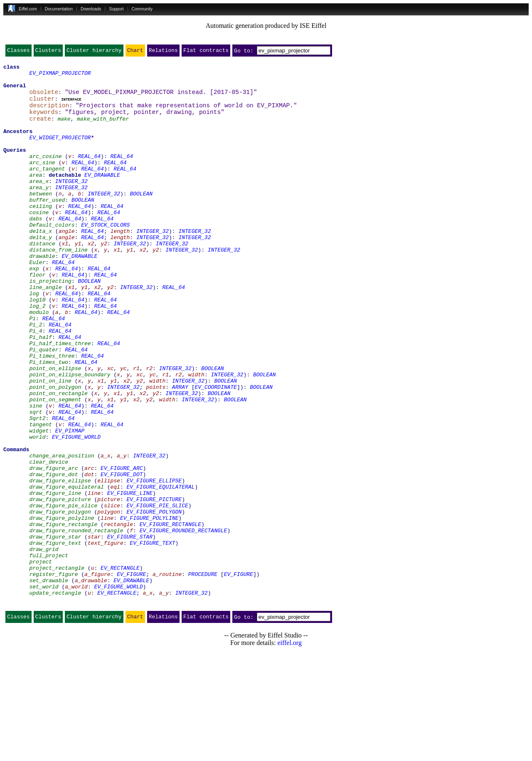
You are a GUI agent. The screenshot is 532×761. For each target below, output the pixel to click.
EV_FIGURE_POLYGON (154, 600)
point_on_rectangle (58, 458)
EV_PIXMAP (70, 503)
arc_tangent (47, 189)
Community (142, 9)
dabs (36, 249)
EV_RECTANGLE (120, 668)
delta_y (41, 271)
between (41, 219)
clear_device (49, 541)
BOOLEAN (141, 219)
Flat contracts (206, 52)
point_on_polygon (55, 451)
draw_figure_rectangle (63, 615)
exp (34, 309)
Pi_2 (36, 376)
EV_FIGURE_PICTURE (154, 586)
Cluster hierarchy (94, 52)
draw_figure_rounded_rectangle (76, 623)
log (34, 338)
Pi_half (41, 391)
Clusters (48, 52)
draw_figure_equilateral (66, 571)
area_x (39, 204)
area (36, 196)
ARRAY (180, 451)
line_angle (45, 331)
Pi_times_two (49, 421)
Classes (18, 52)
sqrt (36, 481)
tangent (41, 496)
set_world (44, 690)
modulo (39, 361)
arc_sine (42, 181)
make (64, 129)
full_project (49, 653)
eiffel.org (289, 750)
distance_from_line (58, 286)
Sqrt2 (37, 488)
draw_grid (44, 645)
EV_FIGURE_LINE (130, 578)
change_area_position (62, 533)
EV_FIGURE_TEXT (152, 638)
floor (37, 316)
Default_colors (52, 256)
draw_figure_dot (53, 556)
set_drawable (49, 683)
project (41, 660)
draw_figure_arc (53, 548)
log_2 (37, 353)
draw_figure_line (55, 578)
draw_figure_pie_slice (63, 593)
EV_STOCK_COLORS (105, 256)
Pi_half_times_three (60, 398)
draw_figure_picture (60, 586)
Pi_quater (44, 406)
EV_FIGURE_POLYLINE (149, 608)
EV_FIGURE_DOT (122, 556)
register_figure (53, 675)
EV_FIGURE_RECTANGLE (170, 615)
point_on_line (50, 443)
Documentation (59, 9)
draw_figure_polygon (60, 600)
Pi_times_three (52, 413)
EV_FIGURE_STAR (130, 630)
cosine (39, 241)
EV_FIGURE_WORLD (76, 511)
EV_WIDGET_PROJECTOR (60, 151)
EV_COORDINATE (216, 451)
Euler (37, 301)
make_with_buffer (103, 129)
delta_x (41, 264)
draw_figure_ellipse (60, 563)
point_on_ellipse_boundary (70, 436)
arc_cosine (45, 174)
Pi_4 (36, 383)
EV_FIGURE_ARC (122, 548)
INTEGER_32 (71, 204)
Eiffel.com (28, 9)
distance (42, 279)
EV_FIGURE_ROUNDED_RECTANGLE (183, 623)
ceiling (41, 234)
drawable (42, 294)
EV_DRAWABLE (102, 196)
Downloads (91, 9)
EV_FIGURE (131, 675)
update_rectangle (55, 698)
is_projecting (50, 324)
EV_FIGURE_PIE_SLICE (157, 593)
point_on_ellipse (55, 428)
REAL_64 (89, 174)
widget (39, 503)
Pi (32, 368)
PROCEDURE (203, 675)
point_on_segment (55, 466)
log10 (37, 346)
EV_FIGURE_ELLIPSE (154, 563)
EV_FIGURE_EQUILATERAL (160, 571)
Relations (163, 52)
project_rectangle (57, 668)
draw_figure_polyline (62, 608)
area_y (39, 211)
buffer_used (47, 226)
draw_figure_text (55, 638)
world (37, 511)
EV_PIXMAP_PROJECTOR (60, 77)
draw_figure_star (55, 630)
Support (116, 9)
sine (36, 473)
